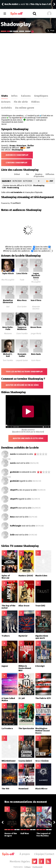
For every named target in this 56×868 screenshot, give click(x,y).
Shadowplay (17, 150)
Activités (6, 108)
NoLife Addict (11, 4)
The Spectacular (26, 728)
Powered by (11, 203)
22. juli (22, 698)
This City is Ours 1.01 (41, 4)
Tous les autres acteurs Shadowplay (24, 372)
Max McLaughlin (8, 280)
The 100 (5, 789)
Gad (8, 307)
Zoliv (12, 535)
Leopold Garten (22, 360)
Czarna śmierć (25, 761)
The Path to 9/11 (43, 698)
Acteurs (6, 102)
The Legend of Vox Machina (44, 833)
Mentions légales (20, 861)
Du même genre (25, 108)
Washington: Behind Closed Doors (42, 731)
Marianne (8, 334)
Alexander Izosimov (36, 308)
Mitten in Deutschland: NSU (25, 668)
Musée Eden (41, 576)
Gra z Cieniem (42, 761)
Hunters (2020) (26, 576)
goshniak (14, 472)
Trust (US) (40, 606)
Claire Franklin (22, 334)
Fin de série (21, 102)
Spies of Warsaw (6, 577)
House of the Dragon (12, 833)
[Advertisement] (28, 63)
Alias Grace (24, 606)
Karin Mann (36, 360)
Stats (4, 96)
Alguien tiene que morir (42, 637)
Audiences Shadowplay (17, 155)
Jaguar (5, 666)
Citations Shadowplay (17, 163)
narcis (13, 454)
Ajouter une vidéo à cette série (28, 438)
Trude (22, 280)
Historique (21, 146)
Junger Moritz (36, 334)
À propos (25, 854)
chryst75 (14, 490)
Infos (14, 96)
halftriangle (16, 526)
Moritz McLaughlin (36, 281)
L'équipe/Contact (44, 854)
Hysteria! (23, 636)
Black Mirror (41, 789)
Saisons (26, 96)
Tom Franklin (8, 360)
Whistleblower (9, 761)
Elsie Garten (22, 307)
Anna (12, 517)
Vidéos (35, 102)
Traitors (6, 636)
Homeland (23, 789)
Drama (13, 146)
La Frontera (7, 728)
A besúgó (40, 666)
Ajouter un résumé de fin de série (22, 385)
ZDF (28, 148)
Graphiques (41, 96)
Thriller (31, 146)
